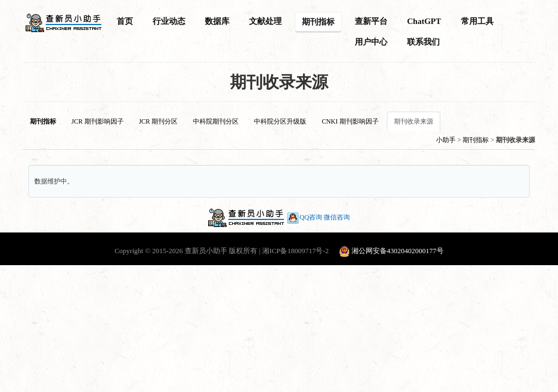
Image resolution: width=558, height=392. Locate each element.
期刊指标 (318, 22)
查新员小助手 (206, 251)
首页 (125, 21)
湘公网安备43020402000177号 (398, 251)
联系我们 (423, 42)
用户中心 (371, 42)
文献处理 (265, 21)
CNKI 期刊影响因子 (350, 121)
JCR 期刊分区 (159, 121)
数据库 (217, 21)
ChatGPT (424, 21)
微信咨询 (337, 217)
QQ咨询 (304, 217)
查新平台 (371, 21)
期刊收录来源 (414, 121)
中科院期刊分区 (216, 121)
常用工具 (477, 21)
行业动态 (169, 21)
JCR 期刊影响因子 (98, 121)
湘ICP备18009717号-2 (295, 251)
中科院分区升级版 (280, 121)
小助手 (446, 140)
